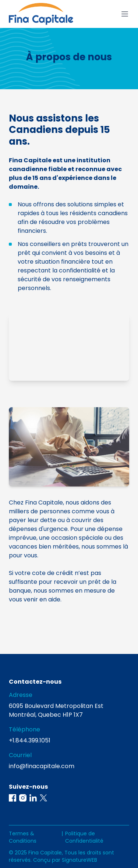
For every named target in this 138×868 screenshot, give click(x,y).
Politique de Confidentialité (84, 837)
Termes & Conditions (23, 837)
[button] (13, 798)
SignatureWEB (79, 860)
